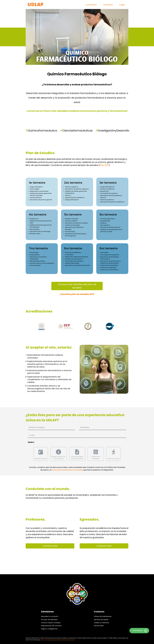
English (122, 5)
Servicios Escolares (101, 620)
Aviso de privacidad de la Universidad (67, 470)
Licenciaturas (91, 5)
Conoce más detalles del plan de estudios (77, 286)
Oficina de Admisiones (103, 616)
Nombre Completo (37, 427)
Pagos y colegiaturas (49, 629)
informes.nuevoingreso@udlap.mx (51, 640)
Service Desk (99, 626)
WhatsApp (85, 427)
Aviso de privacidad (68, 640)
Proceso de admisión (49, 620)
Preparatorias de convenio (51, 626)
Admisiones (108, 5)
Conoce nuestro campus (51, 623)
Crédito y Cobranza (101, 623)
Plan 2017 (104, 165)
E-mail (32, 435)
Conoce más (50, 546)
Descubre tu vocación (50, 616)
